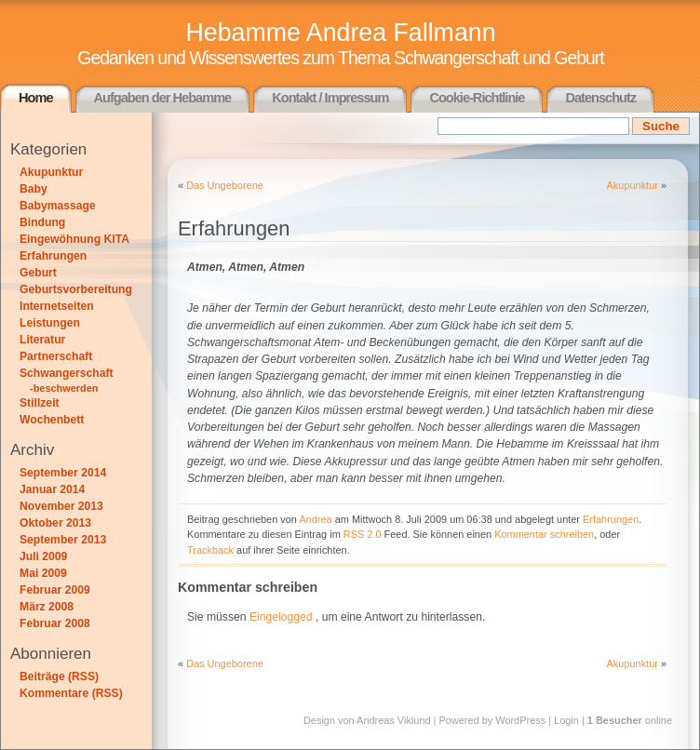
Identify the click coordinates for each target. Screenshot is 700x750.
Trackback (210, 550)
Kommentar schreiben (544, 534)
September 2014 (63, 473)
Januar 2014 (52, 489)
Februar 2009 (55, 590)
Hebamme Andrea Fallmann (340, 33)
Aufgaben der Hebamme (163, 98)
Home (36, 98)
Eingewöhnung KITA (74, 239)
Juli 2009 (43, 556)
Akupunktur (51, 172)
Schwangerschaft (67, 373)
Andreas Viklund (393, 720)
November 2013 (61, 506)
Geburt (38, 273)
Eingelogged (281, 617)
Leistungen (50, 323)
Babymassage (58, 206)
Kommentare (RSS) (71, 693)
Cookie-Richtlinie (477, 98)
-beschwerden (64, 388)
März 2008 (47, 607)
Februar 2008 (55, 623)
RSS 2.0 (363, 534)
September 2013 (63, 540)
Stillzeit (40, 403)
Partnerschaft (56, 356)
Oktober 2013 (55, 523)
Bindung (42, 222)
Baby (34, 189)
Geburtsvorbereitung (76, 289)
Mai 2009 (43, 573)
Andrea (315, 519)
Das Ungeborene (225, 185)
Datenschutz (600, 98)
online (630, 720)
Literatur (42, 340)
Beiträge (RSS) (59, 676)
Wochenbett (52, 420)
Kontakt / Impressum (330, 98)
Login (566, 720)
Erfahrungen (53, 256)
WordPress (520, 720)
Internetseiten (57, 306)
